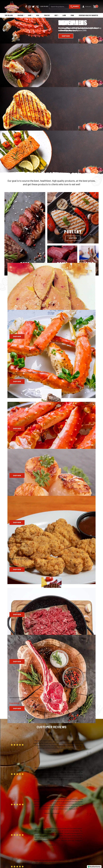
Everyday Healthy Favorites (89, 15)
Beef (56, 15)
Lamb (65, 15)
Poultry (47, 15)
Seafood (20, 15)
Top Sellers (8, 15)
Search (77, 5)
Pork (73, 15)
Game (30, 15)
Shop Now (66, 36)
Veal (38, 15)
